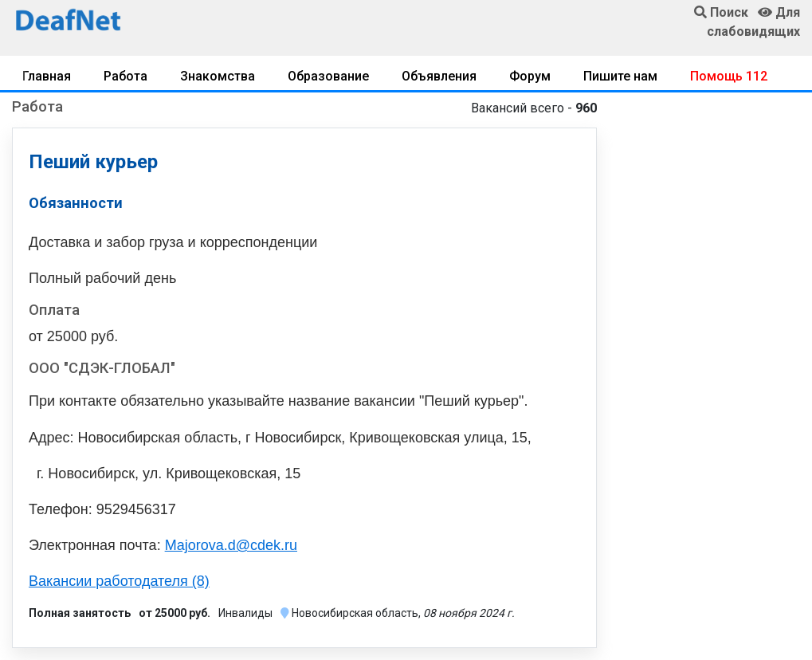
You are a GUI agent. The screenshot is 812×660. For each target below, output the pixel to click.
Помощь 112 (729, 76)
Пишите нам (620, 76)
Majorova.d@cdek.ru (231, 545)
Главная (47, 76)
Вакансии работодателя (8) (119, 581)
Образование (328, 76)
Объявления (439, 76)
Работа (126, 76)
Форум (530, 76)
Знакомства (218, 76)
